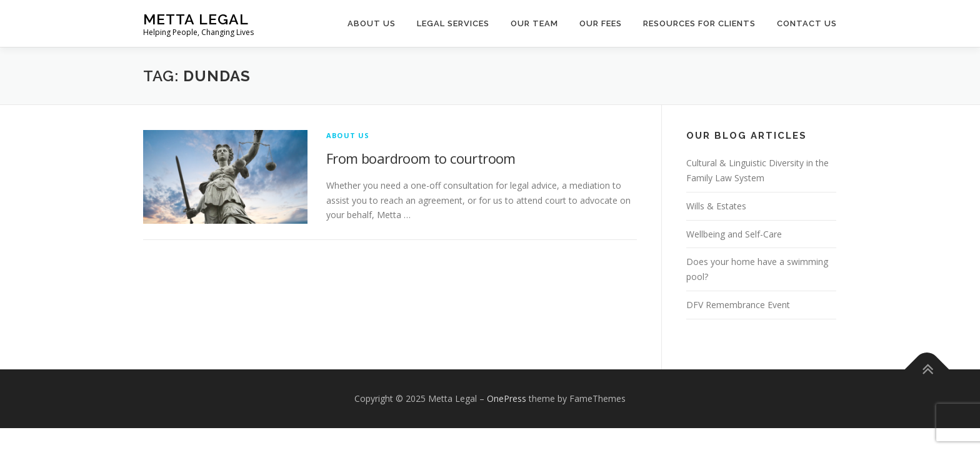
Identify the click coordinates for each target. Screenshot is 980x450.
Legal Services (453, 23)
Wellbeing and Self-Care (734, 234)
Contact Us (807, 23)
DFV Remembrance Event (738, 305)
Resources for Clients (699, 23)
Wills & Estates (716, 206)
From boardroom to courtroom (421, 158)
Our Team (534, 23)
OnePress (507, 398)
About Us (372, 23)
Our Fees (601, 23)
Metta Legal (196, 19)
